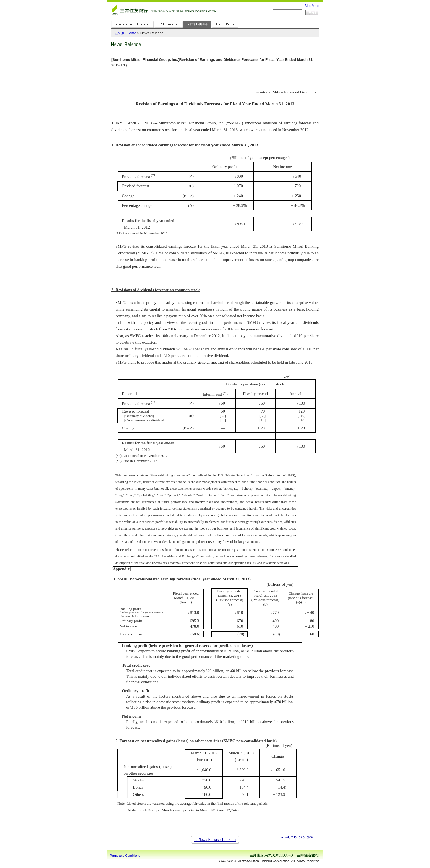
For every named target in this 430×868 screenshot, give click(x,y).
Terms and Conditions (125, 856)
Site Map (312, 6)
